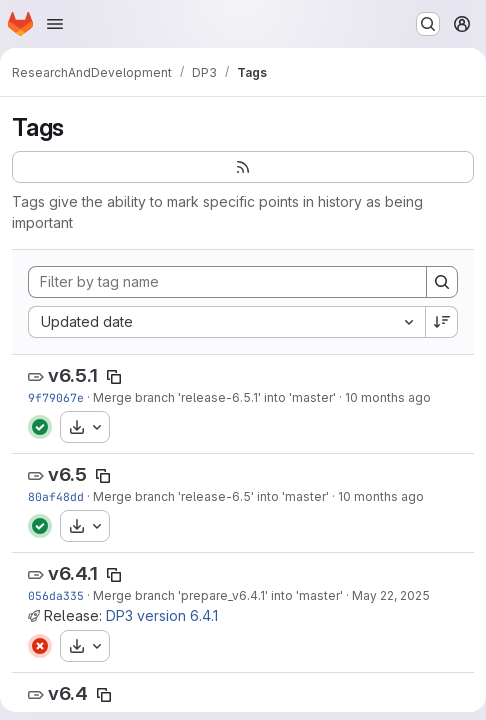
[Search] (442, 282)
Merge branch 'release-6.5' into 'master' (211, 496)
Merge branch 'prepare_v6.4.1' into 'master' (218, 595)
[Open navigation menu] (55, 24)
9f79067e (56, 397)
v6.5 (67, 474)
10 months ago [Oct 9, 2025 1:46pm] (388, 397)
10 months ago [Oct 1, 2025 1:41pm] (381, 496)
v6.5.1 (73, 375)
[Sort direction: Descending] (442, 322)
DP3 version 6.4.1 (162, 615)
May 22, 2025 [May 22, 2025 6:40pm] (391, 595)
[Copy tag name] (114, 377)
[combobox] (226, 322)
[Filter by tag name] (227, 282)
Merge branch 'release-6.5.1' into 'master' (214, 397)
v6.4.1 (73, 573)
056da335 (56, 595)
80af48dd (56, 496)
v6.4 (68, 693)
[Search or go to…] (428, 24)
